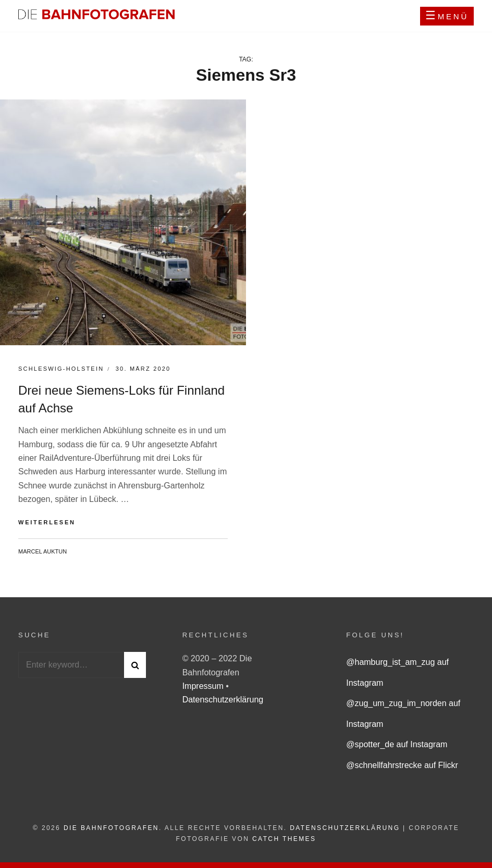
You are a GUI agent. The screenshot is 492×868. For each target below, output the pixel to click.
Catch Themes (284, 839)
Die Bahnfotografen (111, 828)
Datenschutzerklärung (223, 700)
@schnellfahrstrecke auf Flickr (402, 765)
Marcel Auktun (42, 551)
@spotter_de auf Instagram (397, 744)
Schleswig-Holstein (61, 369)
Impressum (204, 686)
